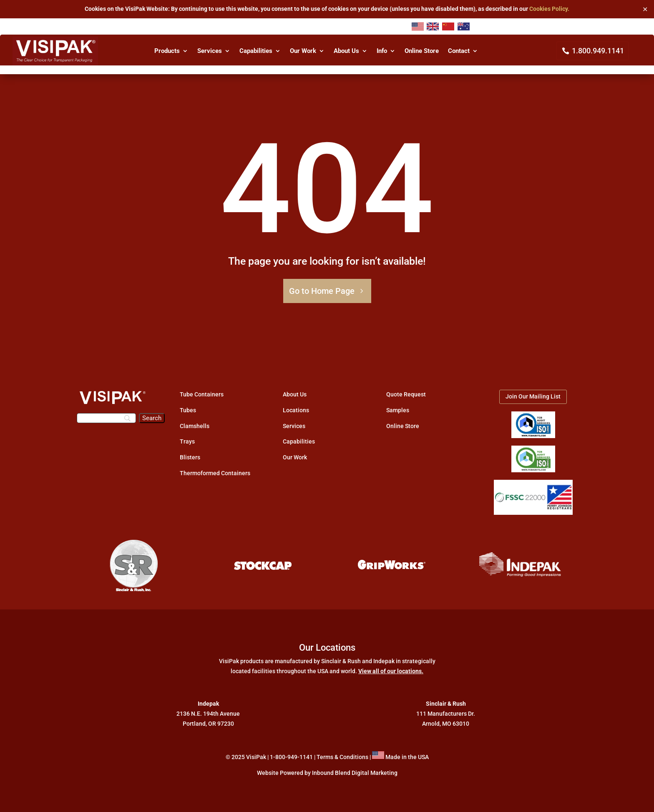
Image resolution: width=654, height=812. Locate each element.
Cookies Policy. (549, 9)
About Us (346, 51)
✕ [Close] (645, 9)
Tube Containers (202, 394)
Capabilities (256, 51)
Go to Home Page (322, 291)
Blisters (190, 457)
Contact (459, 51)
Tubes (188, 410)
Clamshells (195, 426)
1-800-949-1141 (291, 757)
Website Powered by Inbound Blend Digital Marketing (327, 773)
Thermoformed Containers (215, 473)
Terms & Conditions (342, 757)
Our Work (303, 51)
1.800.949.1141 (598, 51)
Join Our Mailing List (533, 396)
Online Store (422, 51)
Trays (187, 441)
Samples (398, 410)
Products (167, 51)
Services (210, 51)
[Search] (106, 418)
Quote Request (406, 394)
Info (382, 51)
